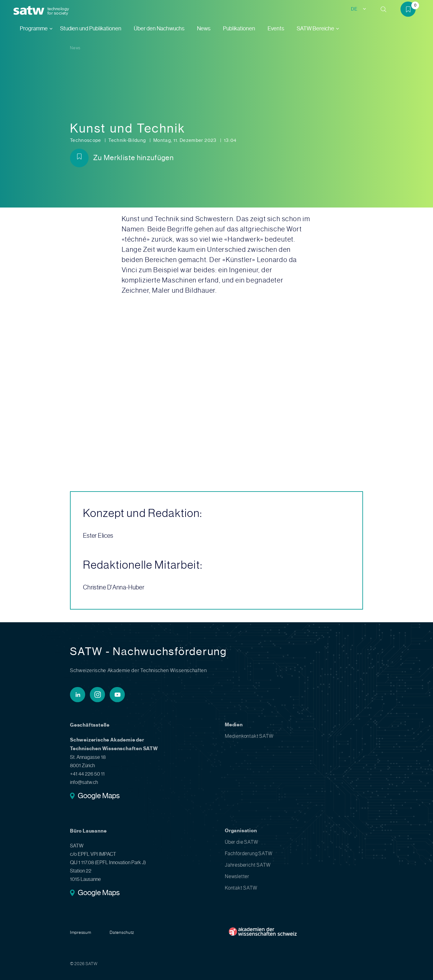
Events (276, 28)
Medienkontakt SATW (249, 736)
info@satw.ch (84, 782)
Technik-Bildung (128, 140)
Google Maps (99, 796)
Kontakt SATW (241, 888)
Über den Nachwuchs (159, 28)
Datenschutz (122, 932)
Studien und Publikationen (91, 28)
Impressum (81, 932)
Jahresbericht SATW (248, 865)
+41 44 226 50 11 (87, 774)
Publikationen (239, 28)
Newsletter (237, 876)
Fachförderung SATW (249, 853)
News (204, 28)
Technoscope (86, 140)
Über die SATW (241, 842)
